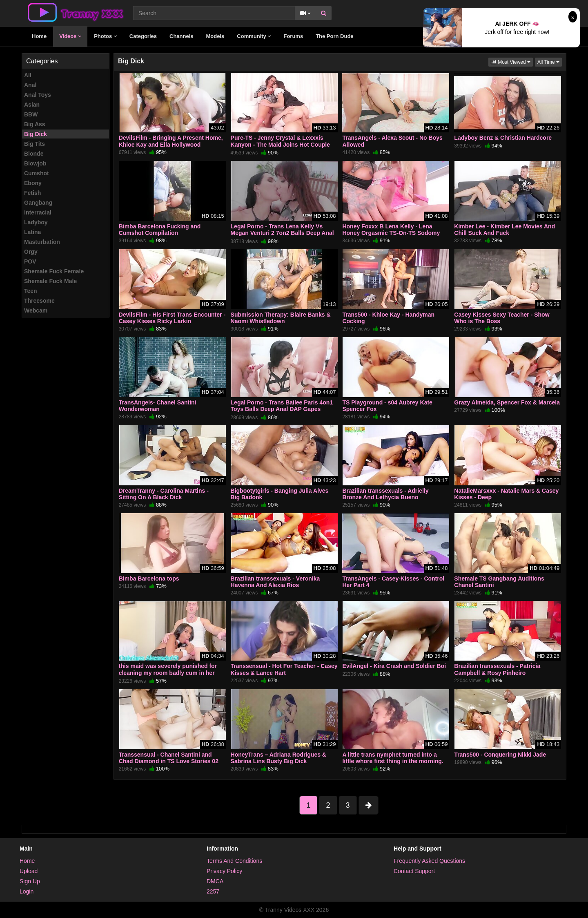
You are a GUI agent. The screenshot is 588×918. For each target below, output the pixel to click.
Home (39, 36)
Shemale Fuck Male (50, 281)
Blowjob (35, 163)
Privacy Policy (224, 871)
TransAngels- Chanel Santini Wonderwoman (158, 406)
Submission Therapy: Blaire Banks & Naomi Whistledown (281, 318)
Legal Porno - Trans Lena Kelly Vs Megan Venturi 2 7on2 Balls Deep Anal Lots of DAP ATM (282, 233)
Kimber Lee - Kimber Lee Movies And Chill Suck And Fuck (504, 230)
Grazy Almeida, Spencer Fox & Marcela (507, 402)
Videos (70, 36)
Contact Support (414, 871)
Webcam (36, 310)
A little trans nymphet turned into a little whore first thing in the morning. (393, 758)
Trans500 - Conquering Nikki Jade (500, 755)
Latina (32, 232)
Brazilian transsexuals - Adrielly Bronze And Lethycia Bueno (385, 494)
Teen (31, 291)
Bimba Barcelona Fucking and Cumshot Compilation (160, 230)
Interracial (38, 212)
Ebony (33, 183)
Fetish (32, 193)
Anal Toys (38, 95)
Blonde (34, 154)
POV (30, 261)
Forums (293, 36)
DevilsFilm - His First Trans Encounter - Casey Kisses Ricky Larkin (172, 318)
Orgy (31, 252)
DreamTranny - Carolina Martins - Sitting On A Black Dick (164, 494)
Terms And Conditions (234, 861)
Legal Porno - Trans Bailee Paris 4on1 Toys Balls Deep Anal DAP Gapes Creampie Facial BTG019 (282, 409)
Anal (30, 85)
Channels (182, 36)
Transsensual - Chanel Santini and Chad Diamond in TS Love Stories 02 (169, 758)
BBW (31, 114)
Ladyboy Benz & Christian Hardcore (503, 138)
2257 (213, 891)
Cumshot (37, 173)
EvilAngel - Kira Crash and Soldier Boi (394, 666)
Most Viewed (512, 61)
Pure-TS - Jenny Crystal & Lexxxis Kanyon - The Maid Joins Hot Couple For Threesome (280, 144)
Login (27, 891)
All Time (550, 61)
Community (254, 36)
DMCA (215, 881)
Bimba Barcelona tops (149, 578)
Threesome (39, 301)
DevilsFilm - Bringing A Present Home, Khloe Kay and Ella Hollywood (171, 141)
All (28, 75)
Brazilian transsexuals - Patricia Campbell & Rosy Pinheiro (497, 669)
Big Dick (36, 134)
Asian (32, 105)
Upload (29, 871)
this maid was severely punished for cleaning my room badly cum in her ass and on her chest (168, 672)
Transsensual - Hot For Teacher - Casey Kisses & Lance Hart (284, 669)
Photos (105, 36)
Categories (143, 36)
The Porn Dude (334, 36)
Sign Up (30, 881)
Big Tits (35, 144)
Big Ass (35, 124)
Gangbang (38, 203)
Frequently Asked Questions (429, 861)
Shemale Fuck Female (54, 271)
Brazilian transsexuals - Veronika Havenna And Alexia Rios (275, 582)
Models (215, 36)
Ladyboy (36, 222)
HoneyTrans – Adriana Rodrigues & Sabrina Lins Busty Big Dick (278, 758)
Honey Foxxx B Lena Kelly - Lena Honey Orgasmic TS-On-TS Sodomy (391, 230)
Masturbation (42, 242)
